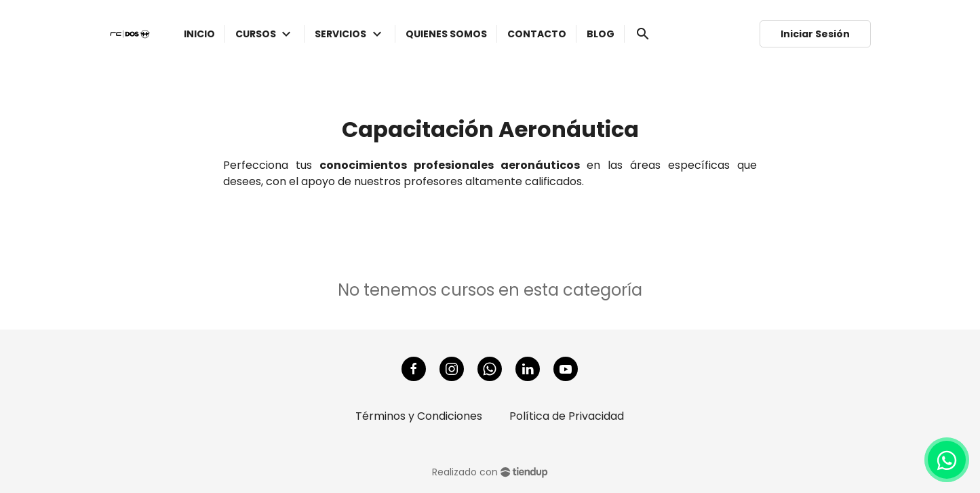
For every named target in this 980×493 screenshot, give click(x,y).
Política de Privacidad (567, 416)
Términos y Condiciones (419, 416)
